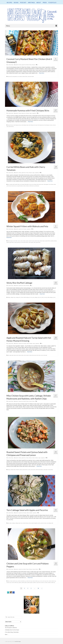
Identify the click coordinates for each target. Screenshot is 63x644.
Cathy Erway (11, 65)
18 (47, 458)
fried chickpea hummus (17, 125)
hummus (51, 125)
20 (41, 173)
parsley (21, 470)
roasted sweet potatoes (39, 470)
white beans (37, 186)
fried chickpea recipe (25, 125)
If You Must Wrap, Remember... (12, 632)
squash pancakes (17, 242)
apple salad (11, 355)
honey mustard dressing (24, 523)
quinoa (29, 470)
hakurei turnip (16, 355)
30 (38, 588)
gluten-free (24, 65)
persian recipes (42, 241)
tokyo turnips (38, 355)
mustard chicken (25, 77)
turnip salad (45, 355)
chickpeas (17, 470)
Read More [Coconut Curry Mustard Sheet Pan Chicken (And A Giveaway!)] (42, 73)
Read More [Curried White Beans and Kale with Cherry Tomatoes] (50, 181)
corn (40, 581)
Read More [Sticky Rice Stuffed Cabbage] (42, 294)
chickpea (9, 470)
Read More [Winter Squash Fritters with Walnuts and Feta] (9, 237)
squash (8, 242)
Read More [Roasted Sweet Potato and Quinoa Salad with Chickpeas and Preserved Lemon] (39, 466)
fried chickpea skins (41, 125)
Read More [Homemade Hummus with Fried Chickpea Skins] (30, 122)
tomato (24, 186)
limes (47, 581)
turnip (42, 355)
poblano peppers (30, 583)
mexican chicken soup (52, 581)
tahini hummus (11, 127)
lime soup (45, 581)
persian (27, 241)
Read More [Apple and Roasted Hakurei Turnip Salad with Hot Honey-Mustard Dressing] (30, 352)
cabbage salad (18, 523)
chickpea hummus (10, 125)
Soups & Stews (32, 401)
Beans (20, 113)
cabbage (9, 297)
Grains (27, 173)
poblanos (35, 583)
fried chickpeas (47, 125)
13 (37, 65)
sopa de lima (39, 583)
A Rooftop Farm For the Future (12, 630)
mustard (30, 355)
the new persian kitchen (24, 242)
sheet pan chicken (31, 77)
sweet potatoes (50, 470)
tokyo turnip (34, 355)
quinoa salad (33, 470)
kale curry (15, 186)
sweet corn (43, 583)
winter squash (31, 242)
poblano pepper (24, 583)
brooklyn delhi (10, 77)
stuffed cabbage (50, 297)
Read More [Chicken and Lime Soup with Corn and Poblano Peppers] (30, 578)
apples (11, 523)
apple (8, 355)
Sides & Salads (30, 343)
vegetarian (34, 113)
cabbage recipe (13, 297)
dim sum (31, 297)
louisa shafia (15, 241)
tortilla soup (53, 583)
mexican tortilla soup (15, 583)
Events (20, 65)
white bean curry (32, 186)
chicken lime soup (29, 581)
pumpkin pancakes (54, 241)
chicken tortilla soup (36, 581)
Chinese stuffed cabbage (25, 297)
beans (8, 184)
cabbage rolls (18, 297)
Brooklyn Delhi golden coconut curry (27, 184)
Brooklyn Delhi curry (18, 184)
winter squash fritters (37, 242)
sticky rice (39, 297)
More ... (7, 634)
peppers (20, 583)
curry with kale (51, 184)
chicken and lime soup (14, 581)
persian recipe (37, 241)
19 (33, 229)
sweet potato (46, 470)
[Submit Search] (6, 617)
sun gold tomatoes (20, 186)
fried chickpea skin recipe (33, 125)
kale (12, 186)
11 (31, 286)
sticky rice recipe (44, 297)
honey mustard (26, 355)
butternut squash (10, 241)
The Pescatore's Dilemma (11, 628)
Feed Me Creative (18, 642)
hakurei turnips (21, 355)
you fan (54, 297)
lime (42, 581)
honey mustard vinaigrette (33, 523)
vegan (31, 113)
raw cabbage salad (50, 523)
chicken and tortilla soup (22, 581)
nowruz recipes (23, 241)
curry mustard (19, 77)
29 (38, 113)
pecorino (39, 523)
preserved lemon (25, 470)
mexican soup (9, 583)
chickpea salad (13, 470)
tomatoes (27, 186)
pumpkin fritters (48, 241)
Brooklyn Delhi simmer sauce (39, 184)
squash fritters (12, 242)
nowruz (19, 241)
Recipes (33, 65)
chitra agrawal (14, 77)
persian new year (31, 241)
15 (41, 343)
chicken (8, 581)
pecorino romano (44, 523)
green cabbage (35, 297)
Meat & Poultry (29, 65)
